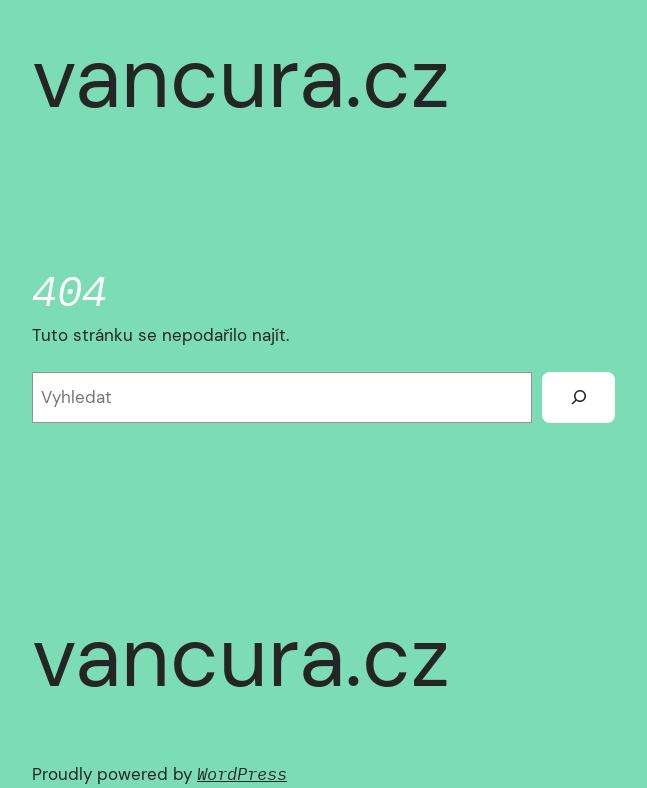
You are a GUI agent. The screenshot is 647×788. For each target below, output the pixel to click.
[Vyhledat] (578, 397)
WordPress (242, 774)
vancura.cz (241, 78)
